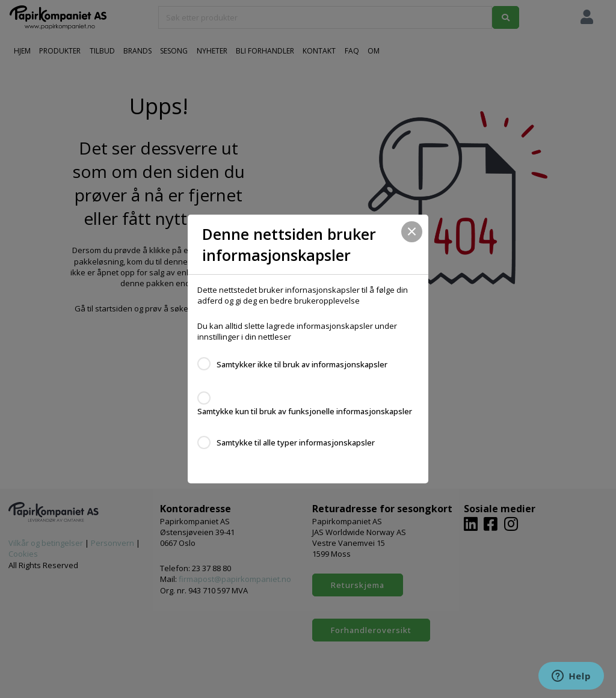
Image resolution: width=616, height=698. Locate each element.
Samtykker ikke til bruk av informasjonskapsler (302, 364)
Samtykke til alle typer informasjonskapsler (296, 442)
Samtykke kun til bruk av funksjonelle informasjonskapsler (305, 411)
